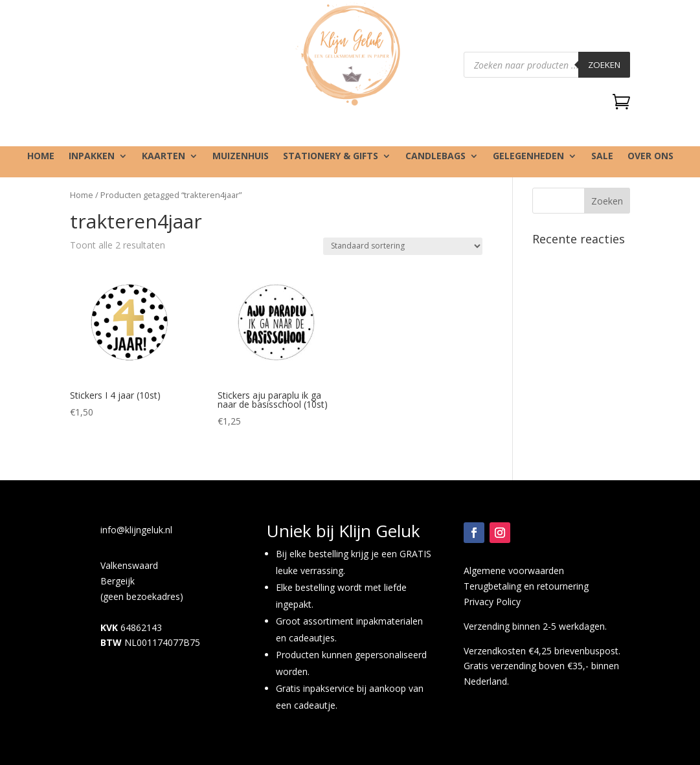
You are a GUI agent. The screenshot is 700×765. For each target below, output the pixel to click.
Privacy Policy (492, 602)
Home (41, 157)
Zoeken (604, 65)
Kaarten (164, 157)
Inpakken (92, 157)
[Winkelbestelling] (403, 246)
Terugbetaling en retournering (526, 586)
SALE (602, 157)
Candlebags (435, 157)
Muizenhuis (241, 157)
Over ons (650, 157)
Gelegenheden (528, 157)
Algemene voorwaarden (514, 571)
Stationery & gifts (331, 157)
